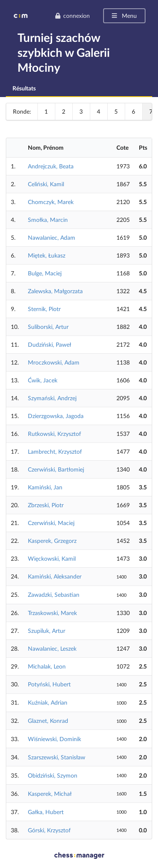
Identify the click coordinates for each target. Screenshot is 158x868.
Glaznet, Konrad (48, 721)
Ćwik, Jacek (43, 380)
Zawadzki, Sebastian (54, 594)
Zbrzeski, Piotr (46, 505)
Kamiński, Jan (45, 487)
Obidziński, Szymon (53, 775)
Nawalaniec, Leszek (52, 648)
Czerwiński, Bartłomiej (56, 469)
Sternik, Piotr (44, 309)
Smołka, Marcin (48, 220)
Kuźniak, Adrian (48, 702)
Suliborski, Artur (48, 327)
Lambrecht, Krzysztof (55, 451)
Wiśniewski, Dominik (54, 739)
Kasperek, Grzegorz (52, 541)
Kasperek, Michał (50, 794)
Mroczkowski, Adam (54, 362)
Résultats (24, 88)
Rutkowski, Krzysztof (54, 434)
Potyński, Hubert (49, 684)
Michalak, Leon (47, 666)
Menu (124, 16)
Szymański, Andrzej (52, 398)
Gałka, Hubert (46, 812)
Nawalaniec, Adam (52, 237)
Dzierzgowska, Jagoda (56, 416)
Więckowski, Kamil (52, 558)
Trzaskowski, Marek (52, 613)
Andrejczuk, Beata (51, 166)
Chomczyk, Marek (51, 202)
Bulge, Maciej (45, 273)
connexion (72, 16)
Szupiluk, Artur (47, 631)
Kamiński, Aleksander (55, 576)
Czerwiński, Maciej (51, 523)
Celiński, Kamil (46, 184)
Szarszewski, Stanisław (57, 757)
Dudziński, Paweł (49, 344)
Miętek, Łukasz (47, 255)
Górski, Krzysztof (49, 830)
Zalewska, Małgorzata (55, 291)
